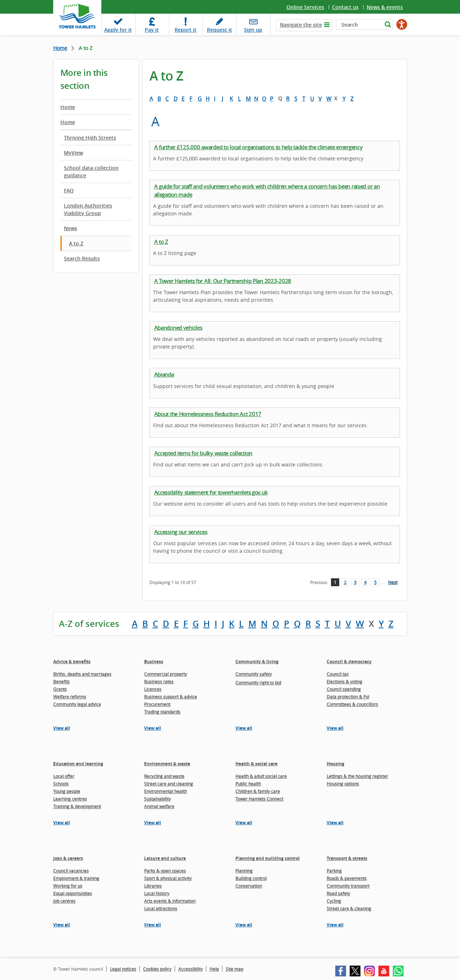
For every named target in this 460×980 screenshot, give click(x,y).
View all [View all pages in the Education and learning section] (62, 823)
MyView (73, 153)
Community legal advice (77, 704)
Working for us (68, 886)
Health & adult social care (261, 776)
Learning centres (70, 799)
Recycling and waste (164, 776)
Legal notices (123, 969)
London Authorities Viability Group (88, 209)
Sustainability (157, 799)
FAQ (69, 190)
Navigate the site (301, 25)
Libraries (153, 886)
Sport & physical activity (168, 878)
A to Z (76, 243)
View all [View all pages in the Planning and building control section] (244, 925)
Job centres (64, 901)
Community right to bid (258, 683)
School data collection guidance (91, 172)
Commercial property (165, 674)
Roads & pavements (347, 878)
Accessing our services (181, 532)
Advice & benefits (72, 662)
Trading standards (162, 712)
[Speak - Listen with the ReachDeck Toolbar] (402, 24)
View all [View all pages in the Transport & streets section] (335, 925)
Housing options (343, 784)
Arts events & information (170, 901)
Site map (234, 969)
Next (393, 582)
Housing (335, 764)
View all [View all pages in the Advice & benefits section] (62, 728)
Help (214, 969)
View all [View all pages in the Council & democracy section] (335, 728)
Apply (118, 30)
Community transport (348, 886)
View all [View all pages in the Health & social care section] (244, 823)
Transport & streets (347, 858)
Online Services (305, 7)
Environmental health (165, 791)
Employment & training (76, 878)
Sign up (253, 30)
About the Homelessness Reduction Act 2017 (208, 414)
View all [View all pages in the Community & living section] (244, 728)
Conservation (249, 886)
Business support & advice (171, 697)
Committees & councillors (352, 704)
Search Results (82, 258)
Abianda (164, 374)
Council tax (338, 674)
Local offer (64, 776)
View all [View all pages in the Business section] (153, 728)
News (71, 228)
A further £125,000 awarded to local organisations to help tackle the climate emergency (258, 147)
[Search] (359, 24)
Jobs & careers (68, 858)
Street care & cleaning (349, 908)
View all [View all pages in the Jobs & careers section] (62, 925)
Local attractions (161, 908)
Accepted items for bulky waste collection (203, 453)
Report (186, 30)
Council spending (344, 689)
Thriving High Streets (90, 138)
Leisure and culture (165, 858)
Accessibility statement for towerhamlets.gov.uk (211, 492)
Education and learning (78, 764)
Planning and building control (268, 858)
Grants (60, 689)
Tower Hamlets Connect (259, 799)
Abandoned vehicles (178, 328)
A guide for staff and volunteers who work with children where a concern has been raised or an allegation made (267, 190)
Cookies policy (157, 969)
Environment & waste (167, 764)
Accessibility (190, 969)
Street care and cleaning (169, 784)
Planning (244, 871)
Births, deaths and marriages (82, 674)
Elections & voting (344, 682)
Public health (248, 784)
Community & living (257, 662)
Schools (61, 784)
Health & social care (256, 764)
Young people (67, 791)
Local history (157, 893)
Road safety (338, 893)
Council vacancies (71, 871)
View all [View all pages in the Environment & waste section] (153, 823)
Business (154, 662)
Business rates (159, 682)
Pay (152, 30)
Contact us (345, 7)
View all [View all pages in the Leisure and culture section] (153, 925)
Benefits (61, 682)
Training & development (77, 806)
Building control (251, 878)
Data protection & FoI (348, 697)
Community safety (254, 674)
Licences (153, 689)
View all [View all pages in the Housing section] (335, 823)
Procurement (157, 704)
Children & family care (258, 791)
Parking (334, 871)
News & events (385, 7)
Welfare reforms (70, 697)
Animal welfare (159, 806)
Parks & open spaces (165, 871)
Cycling (334, 901)
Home (60, 48)
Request (220, 30)
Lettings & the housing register (357, 776)
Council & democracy (349, 662)
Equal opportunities (73, 893)
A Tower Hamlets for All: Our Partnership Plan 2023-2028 (223, 281)
